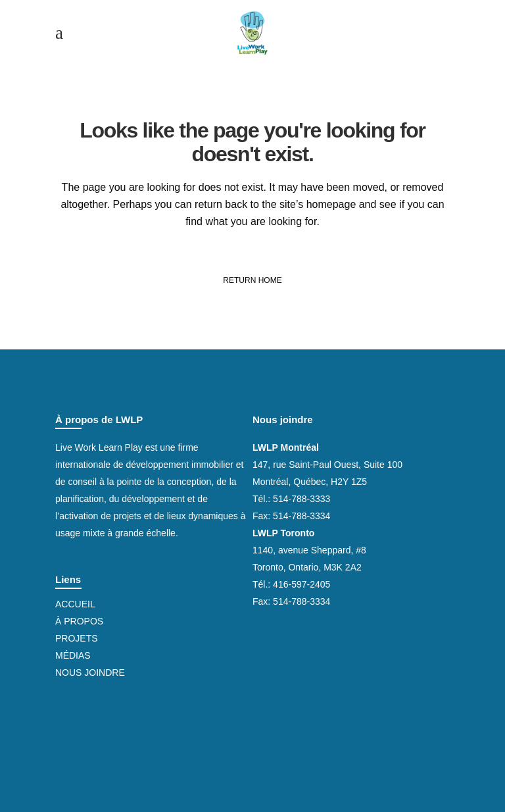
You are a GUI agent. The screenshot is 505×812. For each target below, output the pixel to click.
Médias (73, 655)
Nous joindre (90, 672)
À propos (79, 621)
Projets (77, 638)
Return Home (252, 280)
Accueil (75, 604)
